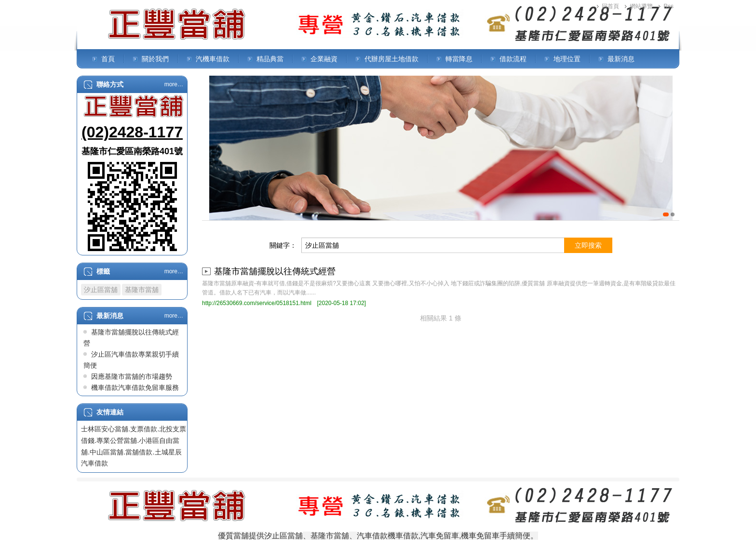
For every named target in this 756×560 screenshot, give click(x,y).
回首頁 (610, 6)
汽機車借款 (213, 59)
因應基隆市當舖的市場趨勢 (132, 376)
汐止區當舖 (101, 290)
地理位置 (567, 59)
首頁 (108, 59)
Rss (668, 6)
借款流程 (513, 59)
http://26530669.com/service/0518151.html (257, 303)
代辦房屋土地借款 (391, 59)
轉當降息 (459, 59)
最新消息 (621, 59)
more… (174, 84)
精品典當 (270, 59)
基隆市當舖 (142, 290)
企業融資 (324, 59)
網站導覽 (641, 6)
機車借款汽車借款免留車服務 (135, 387)
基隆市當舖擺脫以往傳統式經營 (275, 271)
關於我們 (155, 59)
